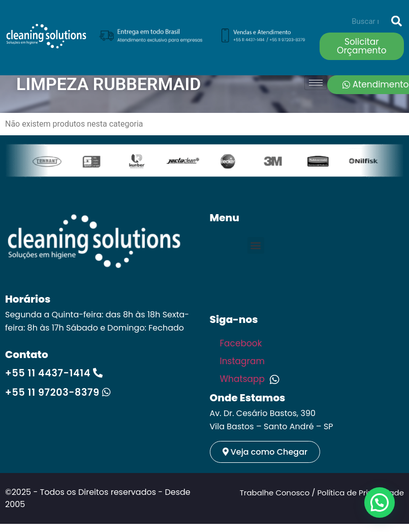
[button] (256, 245)
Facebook (242, 343)
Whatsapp (249, 379)
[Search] (396, 21)
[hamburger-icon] (316, 83)
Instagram (244, 361)
